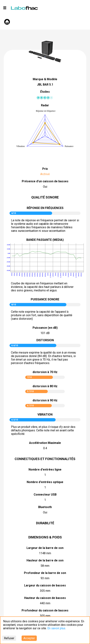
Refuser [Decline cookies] (9, 638)
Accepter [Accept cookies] (29, 638)
